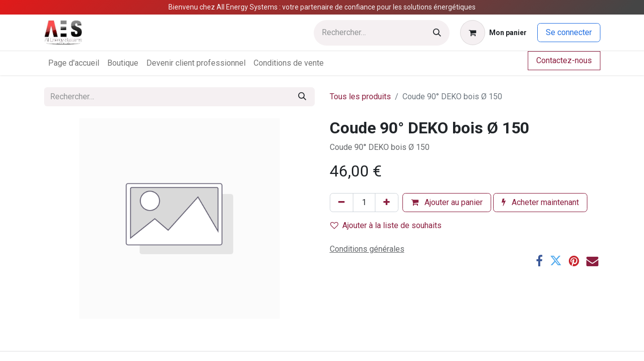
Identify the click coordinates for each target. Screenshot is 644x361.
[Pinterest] (574, 261)
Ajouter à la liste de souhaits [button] (386, 225)
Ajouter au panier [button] (447, 202)
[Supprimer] (342, 203)
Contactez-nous (564, 60)
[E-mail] (592, 261)
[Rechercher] (437, 33)
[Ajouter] (387, 203)
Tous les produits (360, 97)
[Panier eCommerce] (493, 33)
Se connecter (569, 32)
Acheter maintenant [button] (540, 202)
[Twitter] (556, 261)
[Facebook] (539, 261)
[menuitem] (74, 63)
